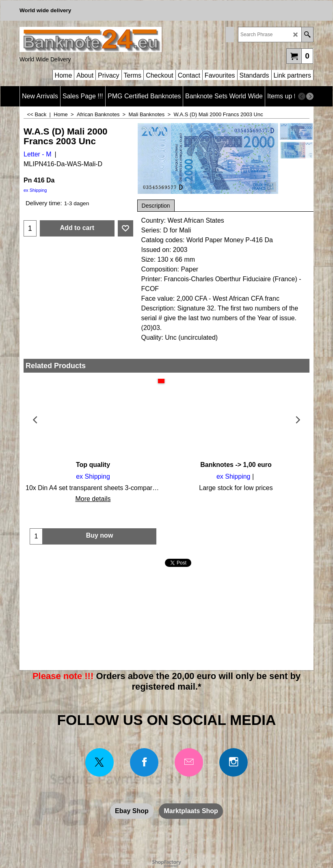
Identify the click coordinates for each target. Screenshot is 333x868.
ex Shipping (35, 190)
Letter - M (37, 154)
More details (93, 499)
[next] (310, 96)
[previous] (302, 96)
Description (156, 206)
